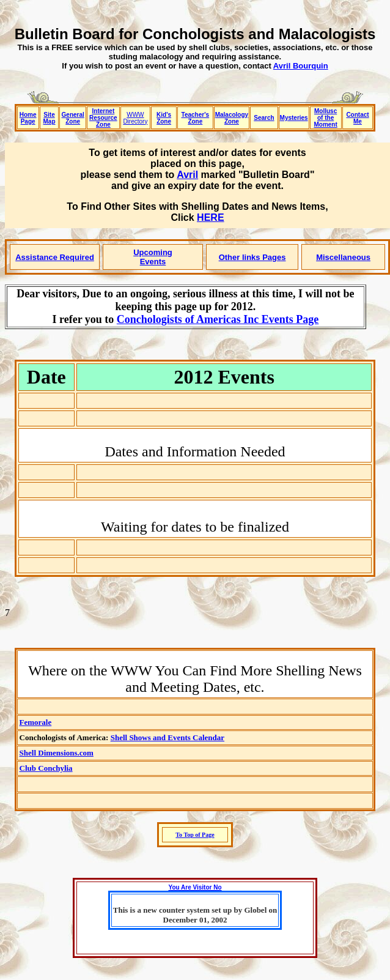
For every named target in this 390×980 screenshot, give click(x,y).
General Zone (73, 118)
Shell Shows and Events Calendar (167, 737)
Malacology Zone (232, 118)
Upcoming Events (153, 257)
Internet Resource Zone (103, 118)
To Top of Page (195, 835)
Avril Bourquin (301, 66)
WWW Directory (135, 118)
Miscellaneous (343, 257)
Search (264, 118)
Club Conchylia (46, 768)
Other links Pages (252, 257)
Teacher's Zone (196, 118)
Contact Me (357, 118)
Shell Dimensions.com (57, 753)
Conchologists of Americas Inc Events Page (218, 319)
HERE (210, 217)
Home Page (28, 118)
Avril (187, 175)
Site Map (50, 118)
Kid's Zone (164, 118)
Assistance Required (55, 257)
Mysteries (294, 118)
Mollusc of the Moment (325, 118)
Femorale (36, 722)
